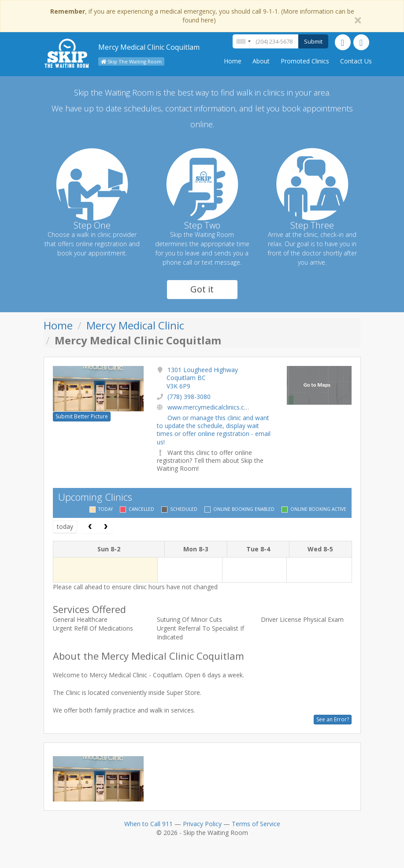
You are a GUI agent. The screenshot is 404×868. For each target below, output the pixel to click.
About (261, 61)
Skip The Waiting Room (131, 61)
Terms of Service (256, 824)
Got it (202, 289)
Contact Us (356, 61)
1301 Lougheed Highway (202, 378)
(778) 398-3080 (189, 397)
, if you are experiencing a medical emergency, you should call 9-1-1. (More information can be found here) (202, 16)
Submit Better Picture (82, 416)
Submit (313, 41)
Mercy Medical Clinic (135, 325)
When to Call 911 (148, 824)
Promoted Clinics (305, 61)
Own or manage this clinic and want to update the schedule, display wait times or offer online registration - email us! (214, 430)
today (65, 526)
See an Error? (333, 719)
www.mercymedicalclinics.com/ (212, 407)
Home (233, 61)
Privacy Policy (202, 824)
